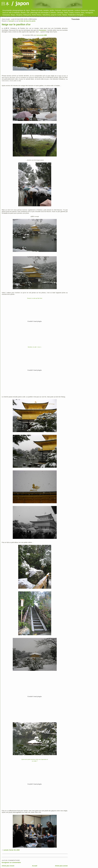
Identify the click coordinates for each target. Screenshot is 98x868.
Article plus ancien (61, 866)
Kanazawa (43, 30)
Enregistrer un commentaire (11, 862)
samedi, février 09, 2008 (12, 850)
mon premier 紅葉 (42, 35)
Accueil (35, 866)
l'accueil (11, 21)
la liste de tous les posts (27, 21)
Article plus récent (8, 866)
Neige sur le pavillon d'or (16, 24)
